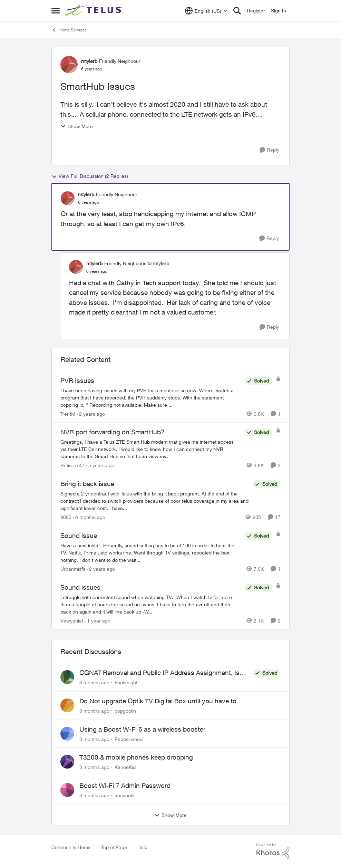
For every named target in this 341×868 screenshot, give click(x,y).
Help (142, 847)
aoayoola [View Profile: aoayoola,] (125, 795)
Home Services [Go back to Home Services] (69, 30)
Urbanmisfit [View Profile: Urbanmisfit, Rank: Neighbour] (73, 569)
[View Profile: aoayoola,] (67, 790)
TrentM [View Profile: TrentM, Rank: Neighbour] (68, 413)
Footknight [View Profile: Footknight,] (126, 682)
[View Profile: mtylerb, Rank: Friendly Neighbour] (69, 65)
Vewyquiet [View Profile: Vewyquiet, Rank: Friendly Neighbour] (72, 620)
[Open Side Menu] (56, 11)
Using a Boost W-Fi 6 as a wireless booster (142, 729)
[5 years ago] (100, 465)
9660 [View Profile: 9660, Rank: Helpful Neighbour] (66, 517)
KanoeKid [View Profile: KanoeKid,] (125, 767)
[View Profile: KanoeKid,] (67, 762)
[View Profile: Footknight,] (67, 677)
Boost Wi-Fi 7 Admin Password (125, 785)
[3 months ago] (94, 682)
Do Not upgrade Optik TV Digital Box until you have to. (159, 701)
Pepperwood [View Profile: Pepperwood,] (129, 739)
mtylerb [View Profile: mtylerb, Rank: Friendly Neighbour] (89, 61)
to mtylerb (158, 263)
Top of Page (114, 847)
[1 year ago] (98, 620)
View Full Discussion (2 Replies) (90, 176)
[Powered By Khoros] (273, 851)
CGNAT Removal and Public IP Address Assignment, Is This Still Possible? (159, 673)
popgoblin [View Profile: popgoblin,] (125, 711)
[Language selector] (206, 11)
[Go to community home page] (95, 11)
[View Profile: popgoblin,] (67, 705)
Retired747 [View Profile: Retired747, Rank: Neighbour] (72, 465)
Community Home (71, 847)
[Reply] (269, 150)
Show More (77, 126)
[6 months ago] (89, 517)
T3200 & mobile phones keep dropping (136, 757)
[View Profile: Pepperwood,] (67, 734)
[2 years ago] (91, 413)
